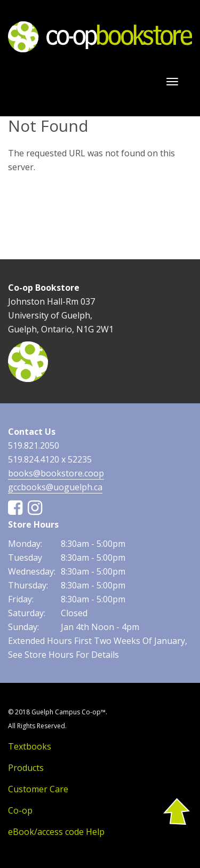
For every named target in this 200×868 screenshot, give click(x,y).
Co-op (20, 810)
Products (26, 768)
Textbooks (30, 746)
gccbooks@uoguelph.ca (55, 487)
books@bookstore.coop (56, 473)
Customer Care (38, 789)
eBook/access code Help (56, 832)
